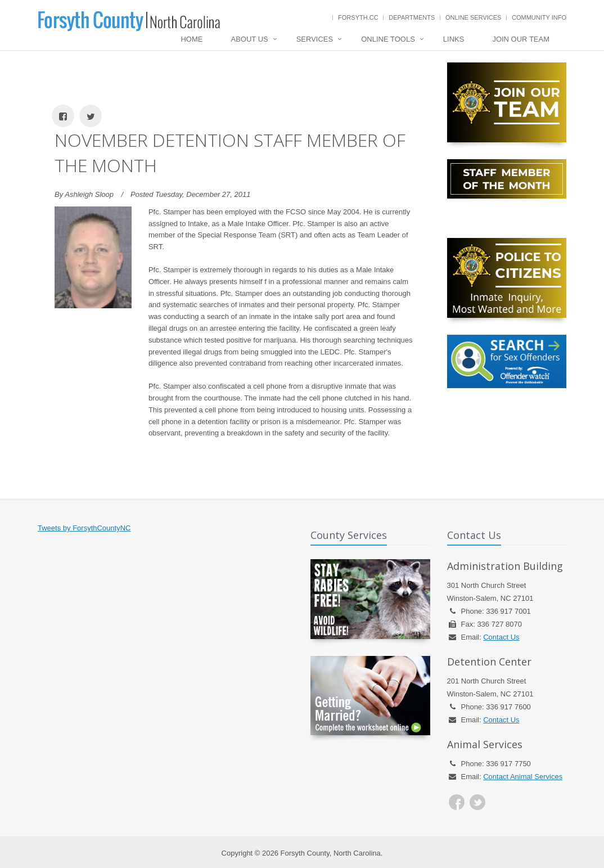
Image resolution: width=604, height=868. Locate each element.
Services (315, 39)
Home (191, 39)
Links (454, 39)
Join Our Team (521, 39)
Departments (412, 17)
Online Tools (388, 39)
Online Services (473, 17)
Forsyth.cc (358, 17)
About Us (249, 39)
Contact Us (501, 637)
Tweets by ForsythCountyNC (84, 528)
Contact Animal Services (523, 777)
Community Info (539, 17)
